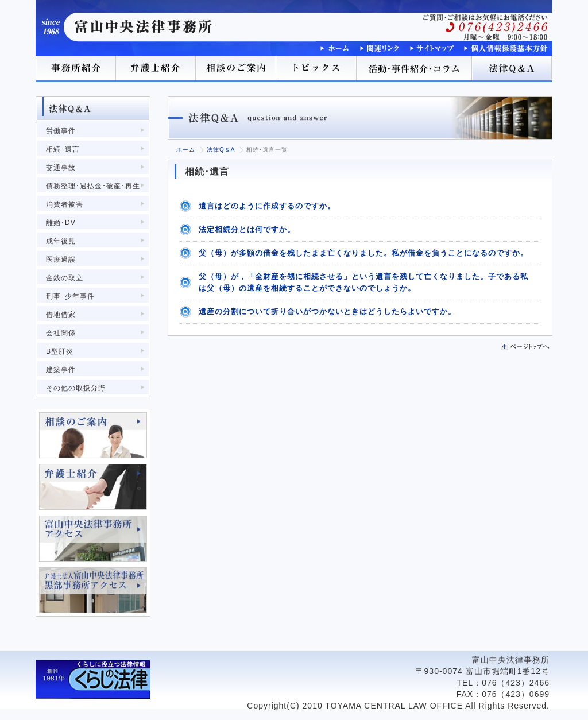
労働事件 (61, 131)
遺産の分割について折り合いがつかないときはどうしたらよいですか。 (327, 311)
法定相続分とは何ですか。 (247, 229)
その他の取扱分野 (76, 388)
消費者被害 (65, 204)
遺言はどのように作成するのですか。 (267, 206)
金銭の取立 (65, 278)
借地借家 (61, 315)
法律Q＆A (512, 69)
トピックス (317, 69)
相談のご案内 (237, 69)
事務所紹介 (76, 69)
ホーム (186, 150)
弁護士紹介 (156, 69)
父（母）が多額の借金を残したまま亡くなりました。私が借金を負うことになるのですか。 (363, 253)
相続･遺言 (63, 149)
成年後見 (61, 241)
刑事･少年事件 (70, 296)
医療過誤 (61, 260)
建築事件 (61, 370)
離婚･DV (61, 223)
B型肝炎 (60, 351)
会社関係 (61, 333)
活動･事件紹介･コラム (415, 69)
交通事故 (61, 168)
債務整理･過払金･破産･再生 (93, 186)
